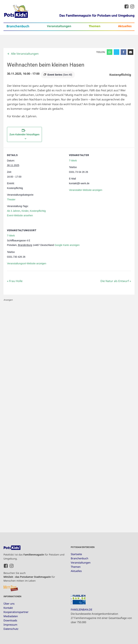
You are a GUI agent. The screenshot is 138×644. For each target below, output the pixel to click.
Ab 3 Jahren (14, 211)
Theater (11, 199)
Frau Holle (15, 281)
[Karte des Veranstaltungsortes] (113, 247)
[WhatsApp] (110, 52)
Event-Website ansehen (20, 215)
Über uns (9, 604)
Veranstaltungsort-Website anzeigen (27, 263)
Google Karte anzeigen (67, 245)
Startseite (76, 554)
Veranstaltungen (59, 26)
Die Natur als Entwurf (116, 281)
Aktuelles (125, 26)
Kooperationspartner (16, 612)
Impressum (10, 625)
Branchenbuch (18, 26)
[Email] (130, 52)
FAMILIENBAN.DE (81, 609)
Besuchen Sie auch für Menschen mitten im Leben (29, 577)
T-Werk (73, 161)
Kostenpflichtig (38, 211)
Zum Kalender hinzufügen (24, 134)
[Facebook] (124, 52)
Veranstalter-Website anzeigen (86, 190)
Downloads (10, 620)
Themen (95, 26)
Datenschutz (11, 629)
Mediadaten (11, 616)
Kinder (25, 211)
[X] (117, 52)
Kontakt (8, 608)
